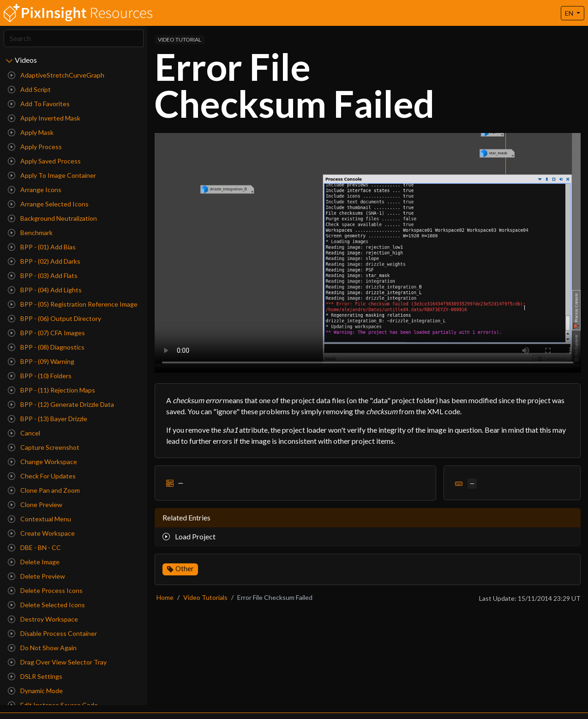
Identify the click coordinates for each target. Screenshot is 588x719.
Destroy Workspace (43, 619)
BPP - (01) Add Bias (42, 247)
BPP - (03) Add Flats (43, 275)
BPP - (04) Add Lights (45, 290)
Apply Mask (31, 132)
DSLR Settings (35, 676)
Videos (26, 60)
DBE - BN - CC (34, 547)
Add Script (29, 89)
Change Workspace (42, 462)
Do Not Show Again (42, 648)
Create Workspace (41, 533)
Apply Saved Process (44, 161)
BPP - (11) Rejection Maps (51, 390)
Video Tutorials (205, 597)
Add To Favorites (39, 104)
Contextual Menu (39, 519)
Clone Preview (35, 505)
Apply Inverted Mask (44, 118)
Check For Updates (42, 476)
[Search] (74, 38)
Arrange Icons (35, 190)
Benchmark (30, 233)
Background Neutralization (52, 218)
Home (165, 597)
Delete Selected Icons (46, 605)
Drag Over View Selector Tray (57, 662)
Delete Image (34, 562)
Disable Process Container (52, 633)
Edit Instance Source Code (53, 705)
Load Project (189, 536)
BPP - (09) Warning (41, 361)
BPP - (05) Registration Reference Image (73, 304)
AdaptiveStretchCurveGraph (56, 75)
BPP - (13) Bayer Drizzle (48, 419)
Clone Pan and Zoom (44, 490)
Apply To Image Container (52, 175)
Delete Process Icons (45, 590)
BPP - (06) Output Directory (54, 318)
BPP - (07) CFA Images (46, 333)
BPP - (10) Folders (40, 376)
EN (570, 13)
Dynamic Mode (35, 691)
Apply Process (35, 147)
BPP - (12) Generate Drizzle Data (61, 404)
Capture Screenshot (44, 447)
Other (185, 569)
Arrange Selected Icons (48, 204)
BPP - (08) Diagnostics (46, 347)
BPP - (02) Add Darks (44, 261)
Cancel (24, 433)
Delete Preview (36, 576)
